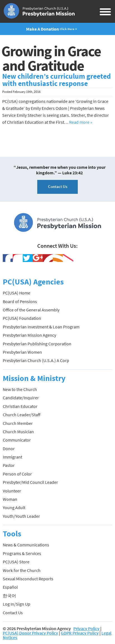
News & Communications (26, 545)
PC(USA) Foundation (22, 318)
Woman (10, 499)
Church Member (18, 423)
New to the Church (20, 389)
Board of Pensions (20, 301)
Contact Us (58, 186)
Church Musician (18, 432)
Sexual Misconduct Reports (28, 579)
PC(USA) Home (17, 293)
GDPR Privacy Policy (80, 633)
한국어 (9, 596)
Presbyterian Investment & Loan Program (41, 327)
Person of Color (17, 474)
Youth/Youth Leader (21, 516)
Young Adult (14, 507)
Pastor (9, 465)
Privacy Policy (86, 628)
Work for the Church (22, 570)
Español (10, 587)
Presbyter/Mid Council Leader (30, 482)
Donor (9, 449)
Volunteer (12, 491)
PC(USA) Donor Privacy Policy (30, 633)
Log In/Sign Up (17, 604)
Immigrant (12, 457)
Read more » (81, 122)
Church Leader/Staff (22, 415)
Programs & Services (22, 553)
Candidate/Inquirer (21, 398)
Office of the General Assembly (31, 310)
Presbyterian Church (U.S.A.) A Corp (36, 360)
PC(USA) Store (16, 562)
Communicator (17, 440)
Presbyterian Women (22, 352)
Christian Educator (20, 406)
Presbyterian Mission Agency (29, 335)
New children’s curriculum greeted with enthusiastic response (57, 80)
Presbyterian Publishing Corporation (37, 344)
